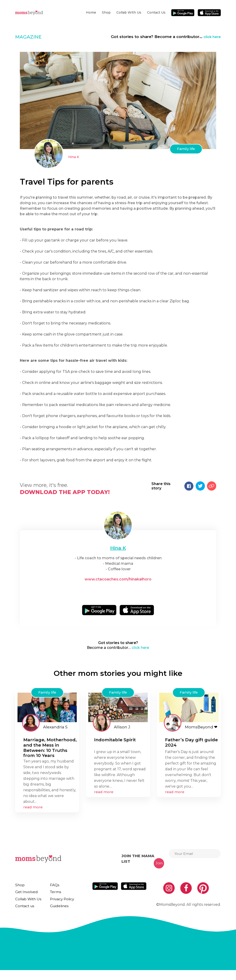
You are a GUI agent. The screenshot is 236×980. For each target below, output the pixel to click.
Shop (106, 12)
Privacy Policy (60, 905)
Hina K (74, 157)
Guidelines (57, 914)
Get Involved (26, 897)
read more (33, 810)
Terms (53, 897)
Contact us (156, 12)
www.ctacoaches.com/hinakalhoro (118, 579)
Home (91, 12)
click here (211, 37)
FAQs (53, 888)
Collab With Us (129, 12)
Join (159, 866)
